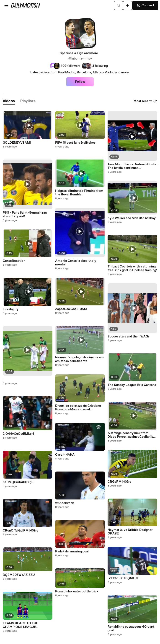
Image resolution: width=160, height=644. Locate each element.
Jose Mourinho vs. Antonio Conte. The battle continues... (132, 166)
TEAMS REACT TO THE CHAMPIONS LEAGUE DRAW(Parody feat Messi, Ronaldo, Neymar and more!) (24, 625)
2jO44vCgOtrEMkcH (18, 434)
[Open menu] (6, 5)
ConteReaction (14, 261)
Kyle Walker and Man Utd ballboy (132, 218)
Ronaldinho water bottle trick (77, 592)
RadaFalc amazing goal (72, 552)
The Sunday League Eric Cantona (132, 385)
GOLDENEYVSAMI (17, 143)
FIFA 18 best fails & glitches (75, 143)
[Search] (119, 5)
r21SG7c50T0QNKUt (123, 578)
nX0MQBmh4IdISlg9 (18, 482)
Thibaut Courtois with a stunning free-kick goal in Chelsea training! (132, 268)
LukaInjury (11, 309)
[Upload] (128, 5)
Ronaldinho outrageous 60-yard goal (131, 629)
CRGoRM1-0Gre (119, 482)
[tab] (9, 101)
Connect (145, 5)
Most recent (145, 101)
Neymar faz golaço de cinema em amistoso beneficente (79, 359)
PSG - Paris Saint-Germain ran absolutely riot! (25, 215)
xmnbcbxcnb (65, 503)
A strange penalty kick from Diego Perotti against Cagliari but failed (132, 435)
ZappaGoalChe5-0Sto (71, 309)
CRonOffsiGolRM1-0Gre (21, 531)
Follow (80, 82)
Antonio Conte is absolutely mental (76, 263)
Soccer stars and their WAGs (129, 337)
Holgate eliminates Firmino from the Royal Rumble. (79, 193)
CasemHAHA (65, 455)
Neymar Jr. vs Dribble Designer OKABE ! (130, 532)
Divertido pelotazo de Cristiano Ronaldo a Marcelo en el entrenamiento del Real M (78, 408)
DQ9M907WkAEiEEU (19, 575)
